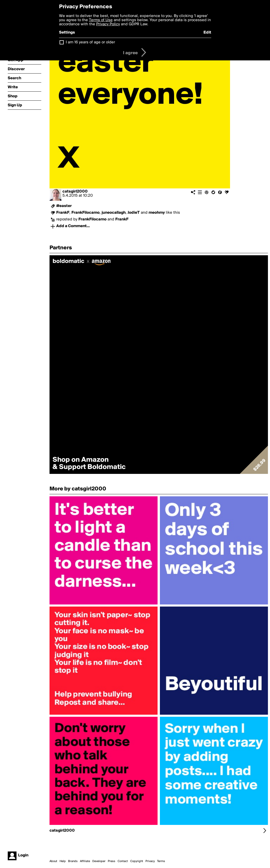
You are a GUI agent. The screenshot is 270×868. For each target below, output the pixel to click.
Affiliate (85, 861)
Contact (123, 861)
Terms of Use (101, 20)
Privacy (150, 861)
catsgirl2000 (75, 192)
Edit (207, 33)
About (53, 861)
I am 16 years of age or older (90, 42)
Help (63, 861)
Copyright (137, 861)
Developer (99, 861)
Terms (161, 861)
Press (112, 861)
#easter (64, 206)
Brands (73, 861)
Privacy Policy (108, 24)
